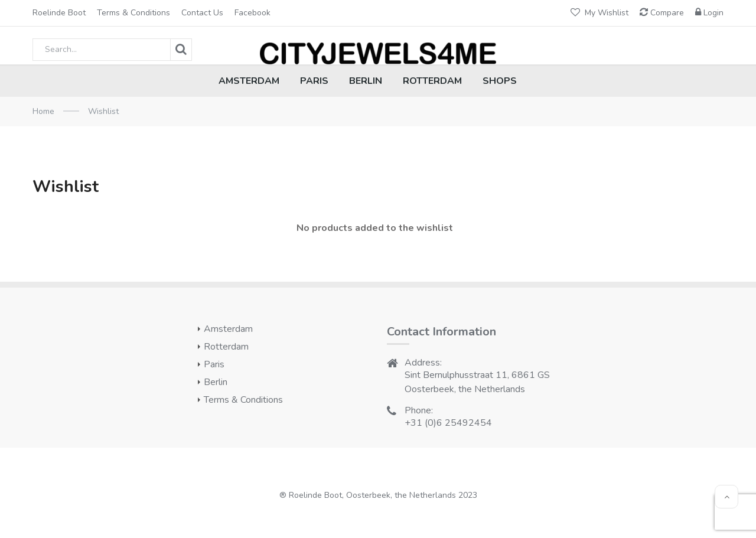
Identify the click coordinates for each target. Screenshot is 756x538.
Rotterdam (226, 347)
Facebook (252, 13)
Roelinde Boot (59, 13)
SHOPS (500, 81)
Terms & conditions (133, 13)
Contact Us (202, 13)
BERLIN (366, 81)
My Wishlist (599, 13)
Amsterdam (228, 329)
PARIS (314, 81)
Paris (214, 364)
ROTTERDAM (432, 81)
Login (709, 13)
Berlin (216, 382)
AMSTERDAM (249, 81)
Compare (662, 13)
